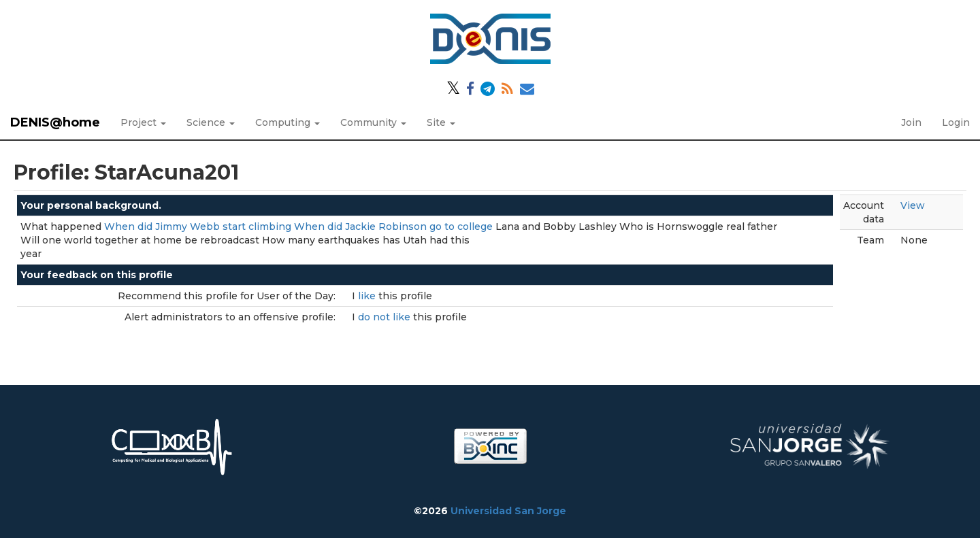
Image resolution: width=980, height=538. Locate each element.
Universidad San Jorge (508, 511)
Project (143, 122)
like (368, 296)
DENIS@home (55, 122)
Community (373, 122)
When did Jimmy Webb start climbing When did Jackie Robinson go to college (298, 226)
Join (911, 122)
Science (211, 122)
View (913, 205)
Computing (288, 122)
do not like (386, 317)
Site (441, 122)
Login (956, 122)
